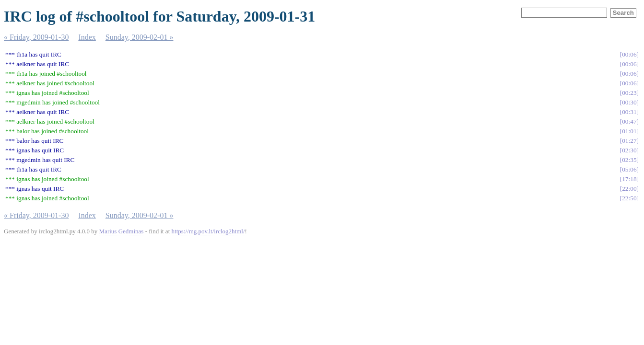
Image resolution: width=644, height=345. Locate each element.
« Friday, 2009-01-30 (36, 37)
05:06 (629, 169)
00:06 (629, 54)
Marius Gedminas (122, 231)
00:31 (629, 112)
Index (87, 37)
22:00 (629, 189)
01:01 (629, 131)
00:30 (629, 102)
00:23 (629, 93)
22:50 (629, 198)
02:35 (629, 160)
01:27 (629, 141)
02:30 (629, 150)
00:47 (629, 121)
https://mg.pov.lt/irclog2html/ (208, 231)
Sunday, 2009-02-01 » (140, 37)
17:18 (629, 179)
